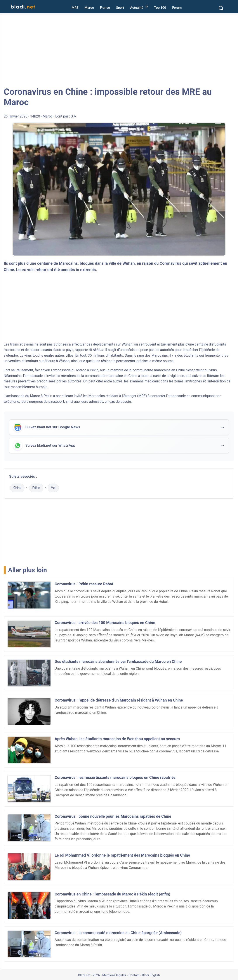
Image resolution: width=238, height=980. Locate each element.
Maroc (89, 8)
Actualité (137, 8)
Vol (53, 488)
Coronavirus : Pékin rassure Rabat (84, 584)
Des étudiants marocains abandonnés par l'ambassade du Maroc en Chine (118, 662)
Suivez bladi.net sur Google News (53, 427)
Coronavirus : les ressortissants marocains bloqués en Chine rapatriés (115, 778)
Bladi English (151, 975)
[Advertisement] (119, 50)
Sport (120, 8)
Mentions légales (114, 975)
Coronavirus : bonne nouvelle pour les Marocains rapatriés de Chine (113, 816)
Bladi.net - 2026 (89, 975)
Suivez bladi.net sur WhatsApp (50, 446)
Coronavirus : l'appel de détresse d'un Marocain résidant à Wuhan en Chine (119, 700)
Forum (177, 8)
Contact (134, 975)
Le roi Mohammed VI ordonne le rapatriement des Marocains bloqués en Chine (122, 855)
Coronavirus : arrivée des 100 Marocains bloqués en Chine (105, 623)
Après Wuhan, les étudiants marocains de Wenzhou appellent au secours (117, 739)
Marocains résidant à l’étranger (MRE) (117, 396)
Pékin (36, 488)
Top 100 (160, 8)
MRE (75, 8)
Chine (17, 488)
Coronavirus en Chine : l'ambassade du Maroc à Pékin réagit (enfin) (112, 894)
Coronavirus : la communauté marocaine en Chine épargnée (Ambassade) (118, 933)
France (105, 8)
